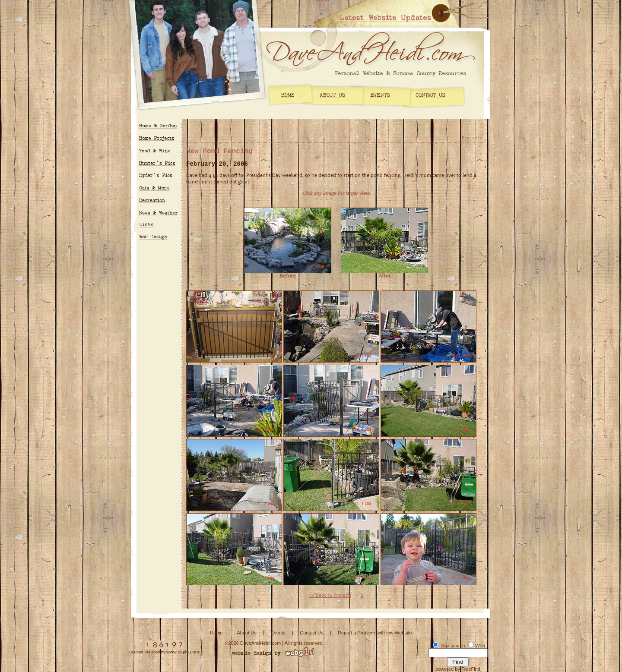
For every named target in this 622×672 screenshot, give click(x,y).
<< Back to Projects (330, 596)
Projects (472, 138)
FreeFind (471, 669)
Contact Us (311, 633)
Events (278, 633)
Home (216, 633)
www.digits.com (183, 652)
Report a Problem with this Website (375, 633)
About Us (246, 633)
